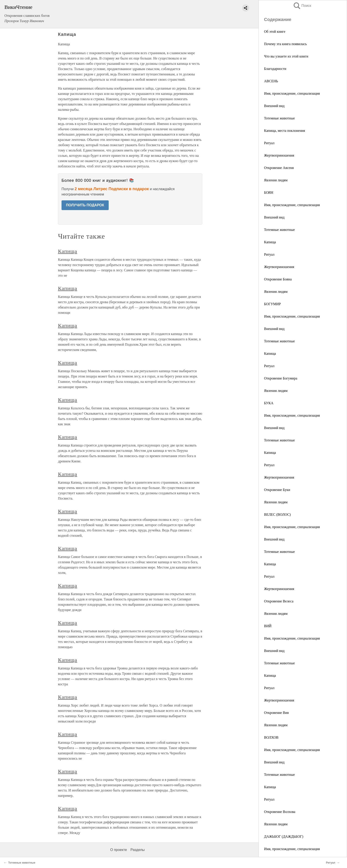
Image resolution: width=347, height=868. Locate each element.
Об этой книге (275, 32)
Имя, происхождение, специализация (292, 93)
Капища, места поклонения (284, 131)
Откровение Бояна (278, 279)
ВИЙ (268, 626)
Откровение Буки (277, 490)
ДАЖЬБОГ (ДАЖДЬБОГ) (284, 836)
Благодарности (275, 69)
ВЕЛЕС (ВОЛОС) (277, 514)
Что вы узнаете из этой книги (286, 56)
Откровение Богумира (281, 378)
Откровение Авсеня (279, 168)
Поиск (302, 6)
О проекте (119, 850)
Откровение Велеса (279, 601)
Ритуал (269, 143)
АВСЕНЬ (271, 81)
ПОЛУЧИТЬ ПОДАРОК (85, 205)
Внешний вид (274, 106)
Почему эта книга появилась (285, 44)
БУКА (269, 403)
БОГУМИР (272, 304)
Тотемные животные (279, 118)
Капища (270, 242)
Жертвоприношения (279, 155)
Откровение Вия (276, 713)
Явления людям (276, 180)
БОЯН (269, 193)
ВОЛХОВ (271, 737)
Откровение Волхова (280, 812)
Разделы (137, 850)
